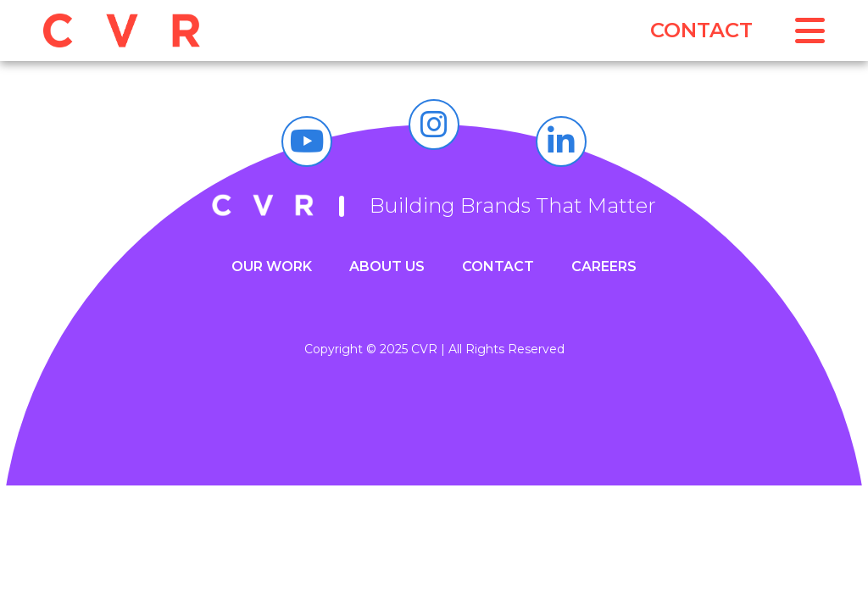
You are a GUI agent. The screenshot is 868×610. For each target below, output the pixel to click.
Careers (604, 266)
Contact (701, 30)
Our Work (272, 266)
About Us (387, 266)
